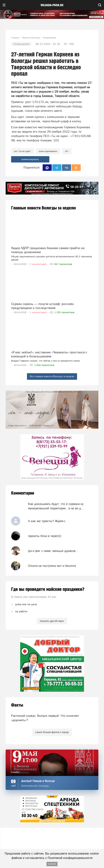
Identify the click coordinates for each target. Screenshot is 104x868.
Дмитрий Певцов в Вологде (38, 781)
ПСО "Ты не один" (22, 151)
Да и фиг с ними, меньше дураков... (53, 551)
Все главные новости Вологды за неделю (52, 376)
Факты (17, 705)
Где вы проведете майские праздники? (48, 589)
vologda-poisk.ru (52, 5)
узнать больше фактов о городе (52, 732)
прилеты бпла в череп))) (45, 536)
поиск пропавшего (48, 151)
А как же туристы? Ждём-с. (47, 521)
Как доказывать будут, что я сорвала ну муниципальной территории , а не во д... (56, 506)
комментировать (30, 159)
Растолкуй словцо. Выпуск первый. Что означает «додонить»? (45, 718)
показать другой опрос (52, 621)
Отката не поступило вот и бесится (52, 566)
